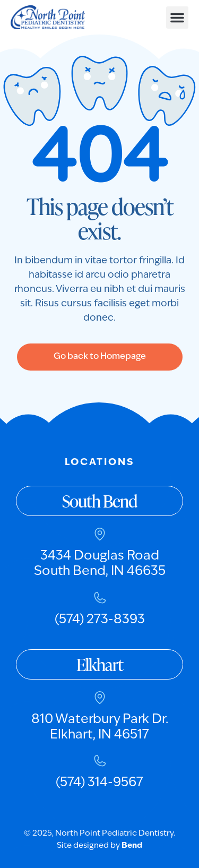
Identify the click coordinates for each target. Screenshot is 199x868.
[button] (177, 18)
